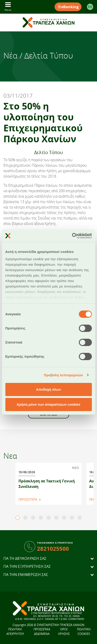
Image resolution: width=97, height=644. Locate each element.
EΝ (90, 7)
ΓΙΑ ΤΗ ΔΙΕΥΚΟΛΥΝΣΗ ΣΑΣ (25, 559)
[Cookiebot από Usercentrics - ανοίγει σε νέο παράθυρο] (72, 236)
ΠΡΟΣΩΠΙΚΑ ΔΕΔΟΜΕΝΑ (42, 631)
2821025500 (53, 549)
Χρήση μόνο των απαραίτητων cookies (48, 404)
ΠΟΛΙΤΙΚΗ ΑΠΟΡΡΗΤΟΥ (15, 631)
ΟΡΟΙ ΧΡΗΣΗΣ (64, 631)
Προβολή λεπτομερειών (63, 375)
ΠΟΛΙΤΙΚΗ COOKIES (84, 631)
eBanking (68, 7)
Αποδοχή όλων (48, 389)
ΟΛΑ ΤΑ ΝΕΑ (48, 415)
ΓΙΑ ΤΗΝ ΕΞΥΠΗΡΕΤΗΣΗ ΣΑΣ (27, 566)
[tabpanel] (49, 484)
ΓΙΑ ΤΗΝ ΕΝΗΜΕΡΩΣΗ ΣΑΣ (26, 575)
